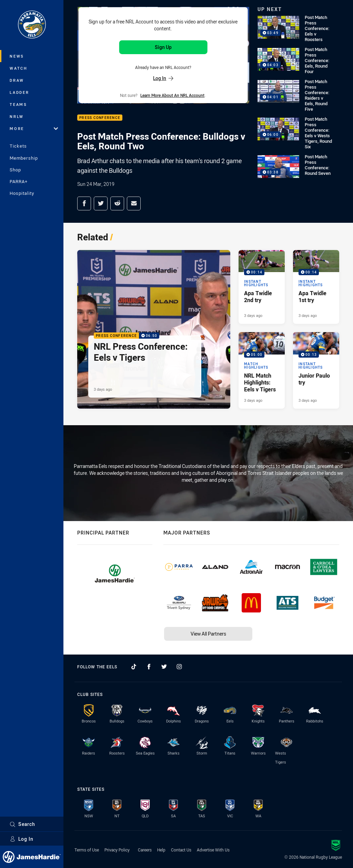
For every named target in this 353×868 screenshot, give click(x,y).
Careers (145, 850)
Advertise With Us (213, 850)
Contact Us (181, 850)
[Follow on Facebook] (149, 667)
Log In (22, 839)
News (17, 56)
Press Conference (100, 118)
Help (161, 850)
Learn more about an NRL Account (172, 95)
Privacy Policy (117, 850)
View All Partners (208, 634)
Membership (24, 158)
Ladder (19, 92)
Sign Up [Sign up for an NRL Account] (163, 47)
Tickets (18, 146)
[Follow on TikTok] (134, 667)
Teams (18, 104)
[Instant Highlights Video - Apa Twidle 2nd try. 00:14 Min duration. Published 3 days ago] (262, 287)
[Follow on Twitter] (164, 667)
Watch (19, 68)
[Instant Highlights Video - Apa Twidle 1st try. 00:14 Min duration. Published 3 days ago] (316, 287)
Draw (17, 80)
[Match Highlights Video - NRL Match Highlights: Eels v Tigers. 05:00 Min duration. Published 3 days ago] (262, 370)
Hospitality (22, 193)
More (34, 128)
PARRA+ (19, 181)
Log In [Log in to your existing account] (163, 78)
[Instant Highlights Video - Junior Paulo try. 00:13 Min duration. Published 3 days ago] (316, 370)
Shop (15, 170)
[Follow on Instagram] (179, 667)
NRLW (17, 116)
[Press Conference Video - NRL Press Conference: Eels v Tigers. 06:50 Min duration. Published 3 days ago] (154, 329)
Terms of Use (87, 850)
